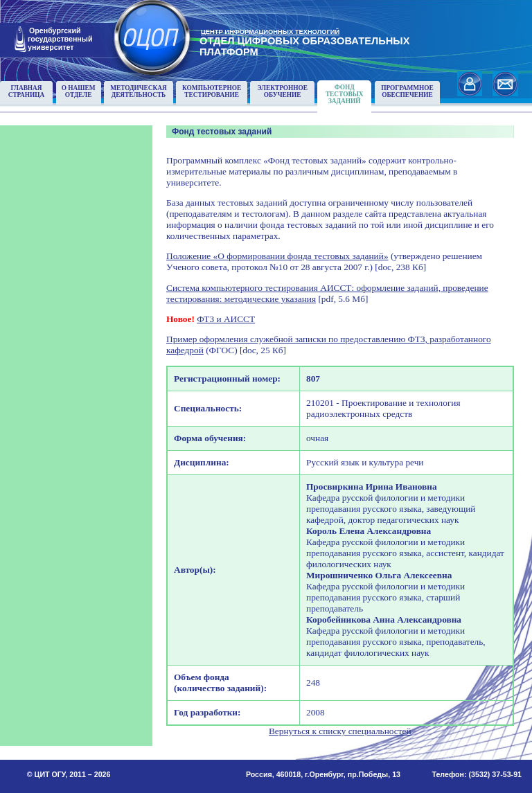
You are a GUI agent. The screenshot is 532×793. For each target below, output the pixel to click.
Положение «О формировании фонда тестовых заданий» (277, 256)
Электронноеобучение (282, 91)
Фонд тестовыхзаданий (345, 94)
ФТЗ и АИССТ (226, 319)
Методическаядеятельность (139, 91)
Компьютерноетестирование (212, 91)
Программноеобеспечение (407, 91)
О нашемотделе (79, 91)
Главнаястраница (27, 91)
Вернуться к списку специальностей (340, 731)
